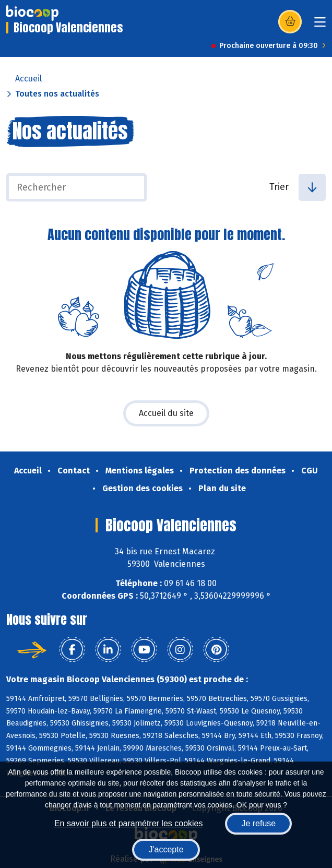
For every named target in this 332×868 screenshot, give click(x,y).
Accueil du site (166, 413)
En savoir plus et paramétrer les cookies (129, 823)
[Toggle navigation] (320, 25)
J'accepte (166, 849)
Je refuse (258, 823)
